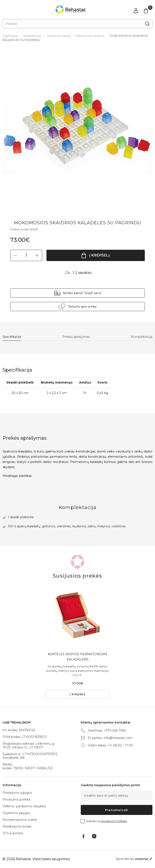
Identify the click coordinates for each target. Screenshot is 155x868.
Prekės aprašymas (76, 337)
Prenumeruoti (117, 810)
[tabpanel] (77, 128)
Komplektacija (142, 337)
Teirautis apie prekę (82, 307)
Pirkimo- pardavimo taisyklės (24, 806)
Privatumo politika (16, 799)
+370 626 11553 (115, 731)
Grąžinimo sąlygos (16, 813)
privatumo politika (114, 821)
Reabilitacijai (32, 36)
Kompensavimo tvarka (20, 820)
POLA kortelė (13, 833)
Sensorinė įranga (59, 36)
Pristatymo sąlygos (17, 793)
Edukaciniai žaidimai (90, 36)
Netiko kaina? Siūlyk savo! (82, 293)
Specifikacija (12, 337)
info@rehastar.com (118, 738)
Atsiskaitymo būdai (17, 826)
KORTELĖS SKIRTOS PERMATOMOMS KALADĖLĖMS (77, 657)
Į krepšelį (100, 255)
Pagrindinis (10, 36)
